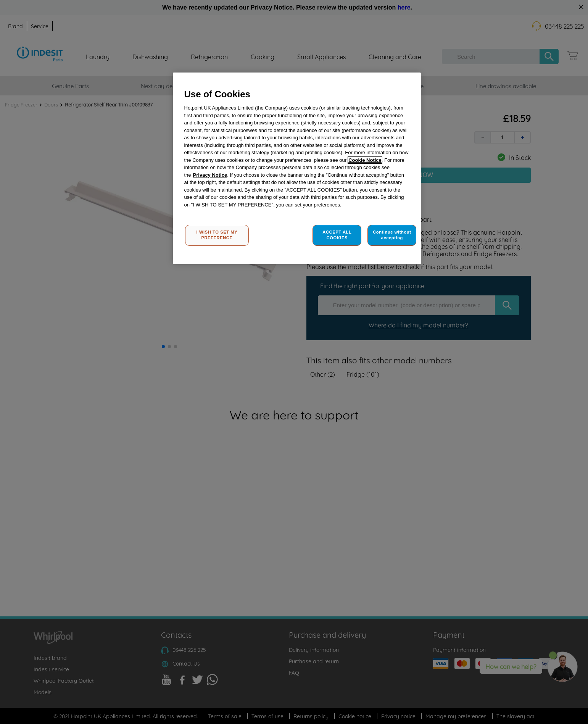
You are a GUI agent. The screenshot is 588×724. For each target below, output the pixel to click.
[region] (297, 169)
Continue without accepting (392, 235)
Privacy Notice (210, 175)
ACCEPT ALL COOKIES (337, 235)
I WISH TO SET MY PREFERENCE (217, 235)
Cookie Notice (365, 160)
